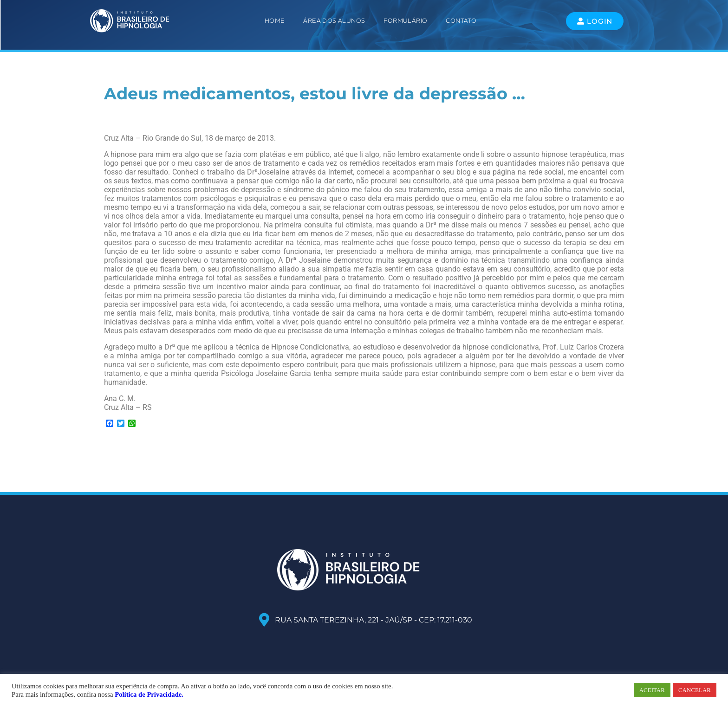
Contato (461, 21)
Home (275, 21)
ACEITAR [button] (652, 690)
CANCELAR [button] (695, 690)
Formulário (405, 21)
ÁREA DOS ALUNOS (334, 21)
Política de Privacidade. (149, 694)
